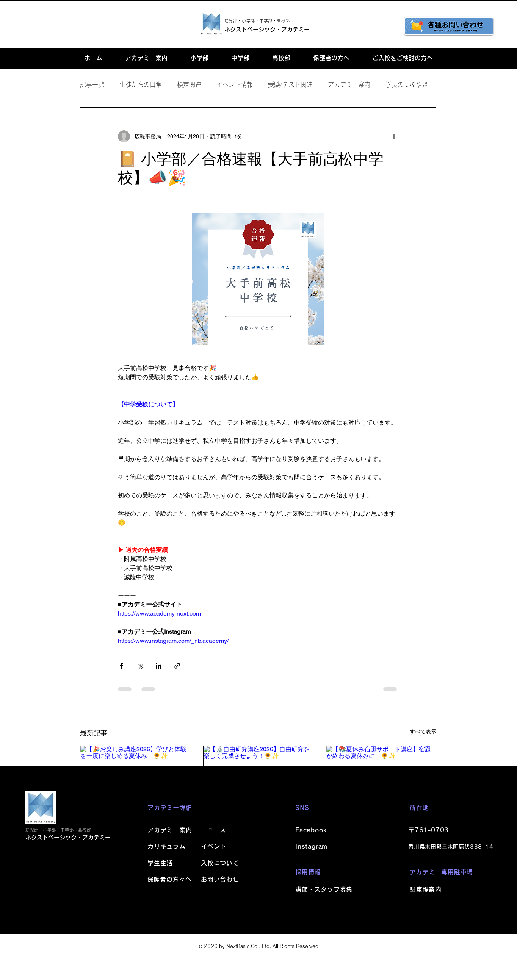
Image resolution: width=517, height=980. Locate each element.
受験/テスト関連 (290, 84)
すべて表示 (423, 731)
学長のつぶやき (407, 84)
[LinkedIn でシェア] (159, 666)
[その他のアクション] (394, 136)
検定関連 (189, 84)
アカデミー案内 (349, 84)
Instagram (311, 846)
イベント (214, 846)
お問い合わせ (220, 879)
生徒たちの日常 (141, 84)
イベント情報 (235, 84)
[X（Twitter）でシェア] (140, 666)
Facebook (311, 830)
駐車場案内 (426, 889)
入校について (220, 863)
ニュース (214, 830)
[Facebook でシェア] (121, 666)
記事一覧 (92, 84)
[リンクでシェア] (177, 666)
